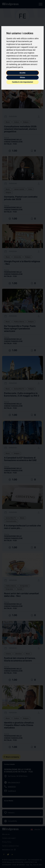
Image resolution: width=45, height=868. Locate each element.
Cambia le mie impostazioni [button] (22, 82)
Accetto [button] (22, 73)
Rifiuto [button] (23, 77)
